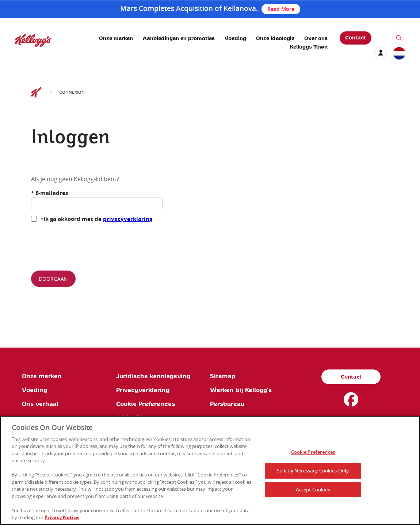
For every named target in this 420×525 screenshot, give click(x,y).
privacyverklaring (128, 219)
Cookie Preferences (146, 404)
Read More (281, 9)
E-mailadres (49, 193)
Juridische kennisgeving (153, 376)
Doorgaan (53, 279)
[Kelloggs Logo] (36, 93)
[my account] (381, 53)
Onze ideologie (275, 39)
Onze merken (116, 39)
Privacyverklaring (143, 390)
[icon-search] (399, 38)
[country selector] (399, 54)
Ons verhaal (40, 404)
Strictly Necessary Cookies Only (313, 471)
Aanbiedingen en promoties (179, 39)
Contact (356, 38)
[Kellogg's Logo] (26, 50)
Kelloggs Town (309, 47)
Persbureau (227, 404)
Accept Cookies (313, 490)
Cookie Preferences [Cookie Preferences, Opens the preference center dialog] (313, 452)
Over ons (316, 39)
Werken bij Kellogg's (241, 390)
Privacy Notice (62, 517)
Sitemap (223, 376)
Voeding (235, 39)
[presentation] (87, 244)
